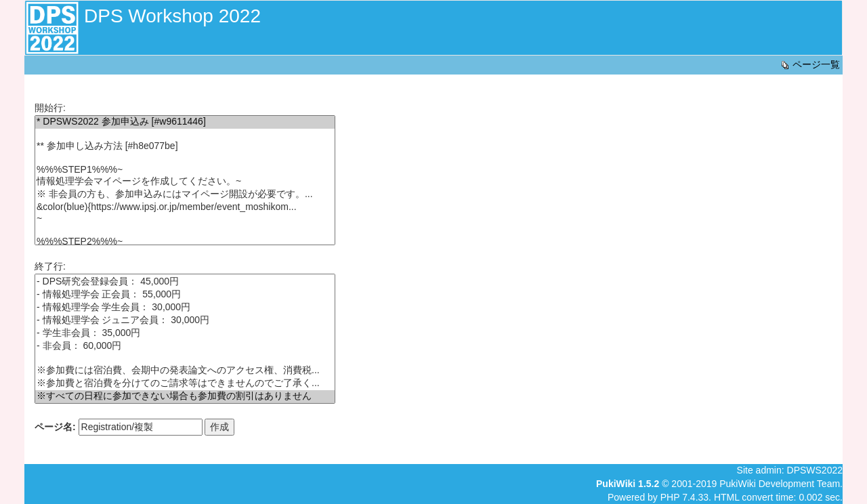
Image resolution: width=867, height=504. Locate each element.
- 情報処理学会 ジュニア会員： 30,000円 (185, 321)
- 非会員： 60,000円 (185, 346)
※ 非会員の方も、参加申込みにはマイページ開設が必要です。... (185, 195)
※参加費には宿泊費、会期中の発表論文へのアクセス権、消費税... (185, 371)
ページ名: (55, 427)
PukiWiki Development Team (780, 484)
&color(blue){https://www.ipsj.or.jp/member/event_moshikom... (185, 207)
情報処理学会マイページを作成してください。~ (185, 182)
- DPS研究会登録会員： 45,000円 (185, 282)
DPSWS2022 (815, 470)
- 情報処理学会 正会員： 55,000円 (185, 295)
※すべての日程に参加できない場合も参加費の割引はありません (185, 397)
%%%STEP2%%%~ (185, 241)
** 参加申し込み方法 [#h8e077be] (185, 147)
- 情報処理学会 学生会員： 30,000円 (185, 308)
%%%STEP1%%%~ (185, 170)
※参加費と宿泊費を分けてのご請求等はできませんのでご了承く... (185, 384)
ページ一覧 (809, 64)
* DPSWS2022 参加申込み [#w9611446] (185, 122)
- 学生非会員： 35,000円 (185, 334)
